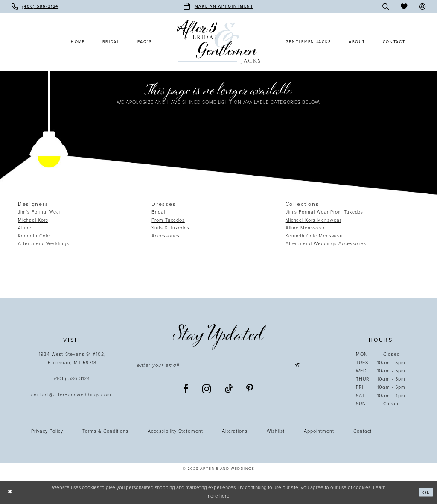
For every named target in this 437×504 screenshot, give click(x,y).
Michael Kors (33, 220)
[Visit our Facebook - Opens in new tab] (186, 389)
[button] (422, 7)
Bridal (158, 212)
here (224, 496)
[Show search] (386, 7)
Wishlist (276, 431)
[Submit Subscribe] (296, 365)
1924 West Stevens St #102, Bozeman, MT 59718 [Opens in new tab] (72, 358)
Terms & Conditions (105, 431)
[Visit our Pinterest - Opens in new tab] (250, 389)
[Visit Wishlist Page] (404, 7)
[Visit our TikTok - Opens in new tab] (229, 389)
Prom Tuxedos (168, 220)
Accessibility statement (175, 431)
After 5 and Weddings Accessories (326, 244)
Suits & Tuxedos (170, 228)
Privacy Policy (47, 431)
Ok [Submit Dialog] (426, 492)
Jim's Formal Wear (39, 212)
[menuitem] (35, 7)
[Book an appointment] (218, 7)
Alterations (235, 431)
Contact (363, 431)
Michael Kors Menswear (313, 220)
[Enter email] (218, 365)
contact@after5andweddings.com (72, 395)
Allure (25, 228)
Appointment (319, 431)
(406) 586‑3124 (72, 379)
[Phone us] (35, 7)
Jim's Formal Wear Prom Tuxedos (325, 212)
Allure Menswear (305, 228)
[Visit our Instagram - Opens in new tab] (207, 389)
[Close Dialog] (10, 492)
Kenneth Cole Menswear (314, 236)
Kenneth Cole (34, 236)
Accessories (166, 236)
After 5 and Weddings (44, 244)
